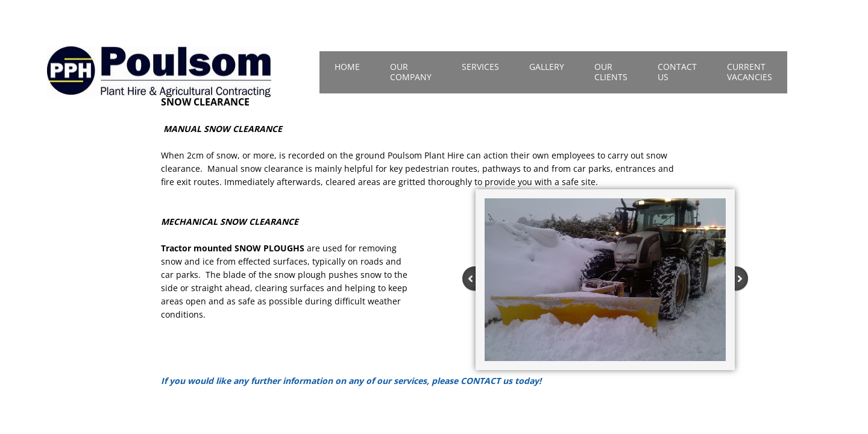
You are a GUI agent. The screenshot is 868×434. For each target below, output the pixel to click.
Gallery (547, 67)
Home (347, 67)
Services (480, 67)
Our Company (411, 72)
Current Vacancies (750, 72)
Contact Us (677, 72)
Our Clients (611, 72)
